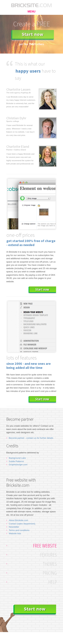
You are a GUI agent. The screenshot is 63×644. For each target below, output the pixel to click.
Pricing (50, 573)
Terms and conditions (19, 530)
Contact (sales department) (22, 524)
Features (48, 555)
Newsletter (14, 527)
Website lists (15, 533)
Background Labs (17, 458)
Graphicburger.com (18, 465)
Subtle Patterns (16, 461)
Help (52, 582)
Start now (33, 34)
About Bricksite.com (19, 520)
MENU (32, 12)
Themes (50, 564)
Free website (45, 546)
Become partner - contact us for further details (31, 438)
